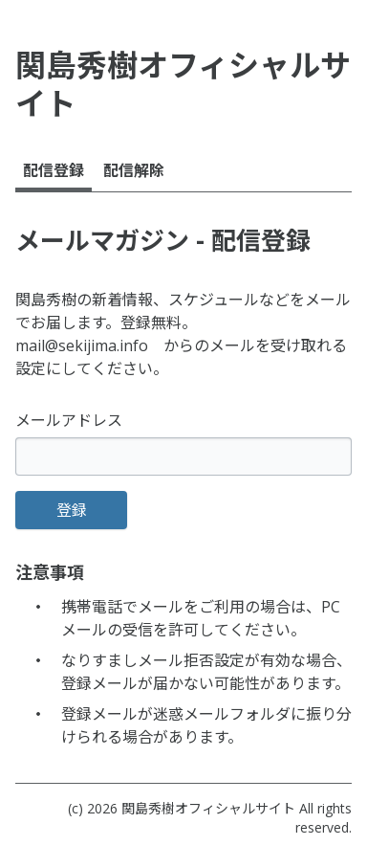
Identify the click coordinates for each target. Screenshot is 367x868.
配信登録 (54, 170)
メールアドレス (69, 420)
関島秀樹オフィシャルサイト (208, 808)
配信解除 (134, 170)
